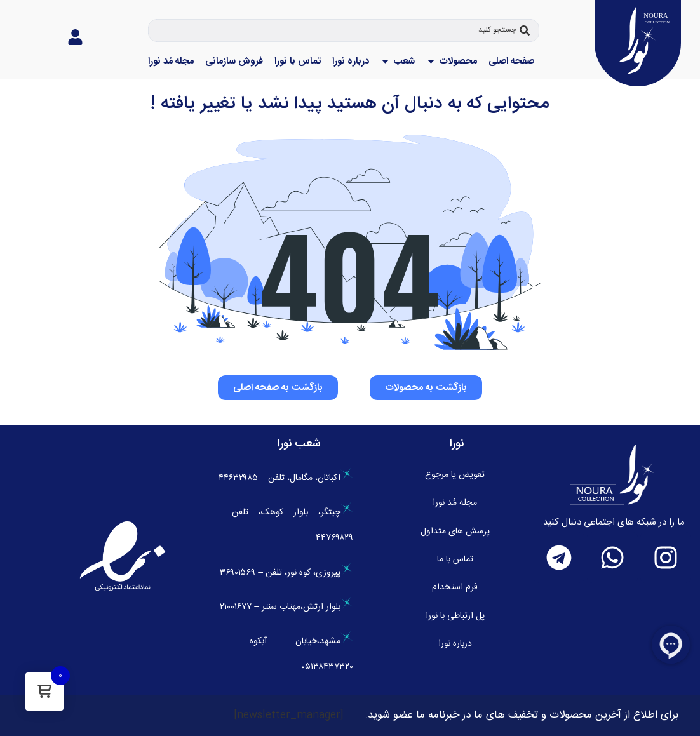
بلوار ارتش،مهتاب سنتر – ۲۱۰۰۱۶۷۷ (286, 607)
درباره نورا (455, 644)
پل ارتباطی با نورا (455, 616)
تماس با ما (455, 559)
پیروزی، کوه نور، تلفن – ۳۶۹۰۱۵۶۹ (286, 573)
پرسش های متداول (455, 532)
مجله (455, 503)
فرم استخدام (455, 587)
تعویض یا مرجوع (455, 475)
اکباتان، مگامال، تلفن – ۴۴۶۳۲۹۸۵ (286, 478)
